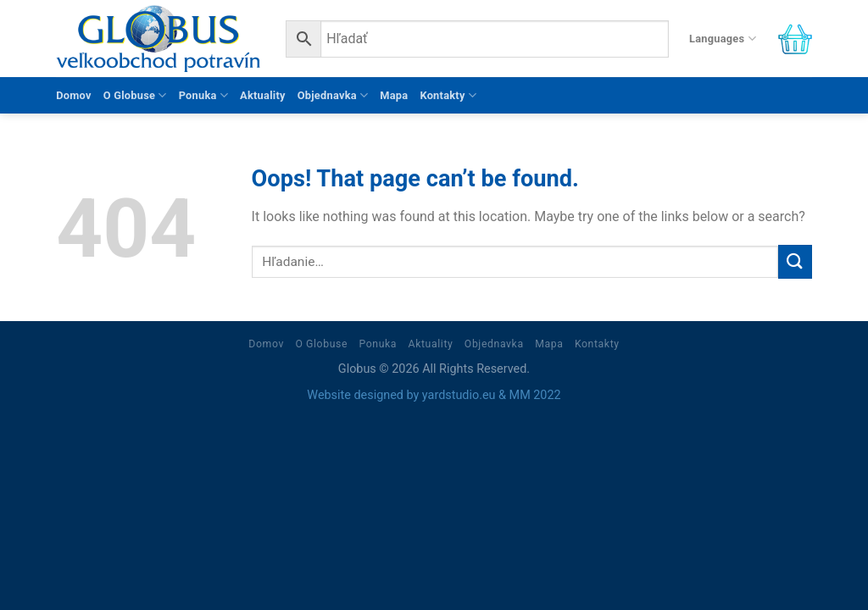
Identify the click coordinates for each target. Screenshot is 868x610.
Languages (723, 39)
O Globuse (135, 95)
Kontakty (448, 95)
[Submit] (795, 261)
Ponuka (203, 95)
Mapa (394, 95)
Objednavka (333, 95)
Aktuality (263, 95)
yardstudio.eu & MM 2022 (492, 395)
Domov (74, 95)
